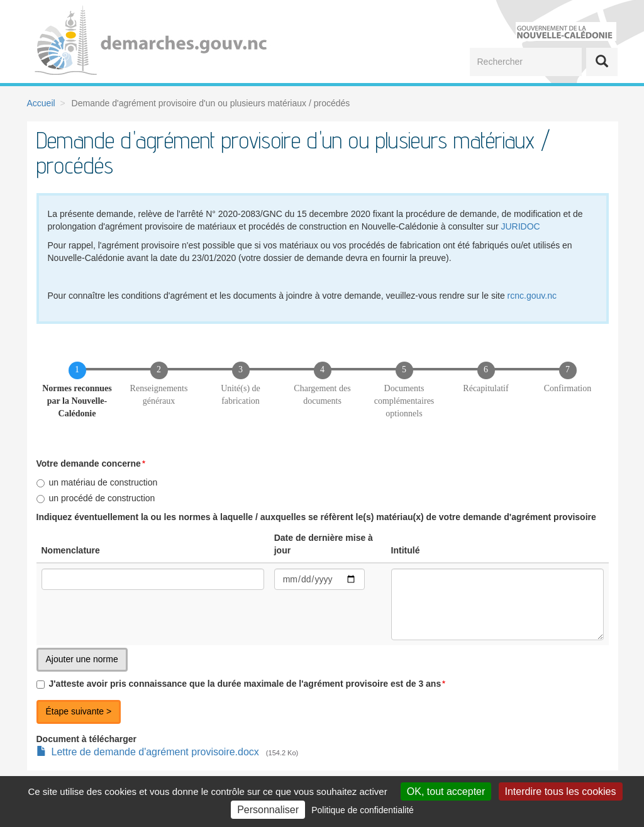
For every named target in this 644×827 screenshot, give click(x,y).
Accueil (41, 103)
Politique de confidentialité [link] (363, 810)
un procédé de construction (96, 498)
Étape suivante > (79, 711)
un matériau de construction (97, 482)
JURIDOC (520, 226)
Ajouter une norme (82, 659)
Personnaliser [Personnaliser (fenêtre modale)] (268, 810)
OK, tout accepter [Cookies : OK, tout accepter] (446, 791)
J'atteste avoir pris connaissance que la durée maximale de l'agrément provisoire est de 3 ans (239, 684)
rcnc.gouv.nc (532, 296)
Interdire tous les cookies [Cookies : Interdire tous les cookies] (561, 791)
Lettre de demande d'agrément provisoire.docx (155, 752)
